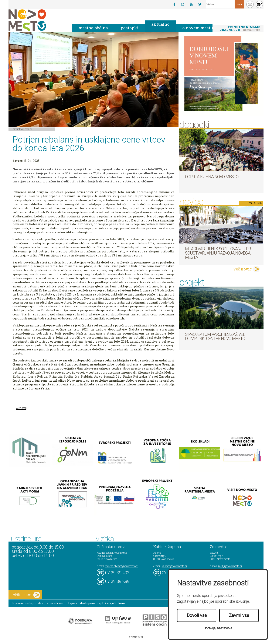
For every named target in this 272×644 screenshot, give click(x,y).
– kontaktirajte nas (240, 29)
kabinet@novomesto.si (174, 566)
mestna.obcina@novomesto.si (122, 566)
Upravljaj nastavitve (218, 628)
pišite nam (26, 595)
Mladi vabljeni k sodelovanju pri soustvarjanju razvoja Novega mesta (218, 253)
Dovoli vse (197, 615)
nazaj (23, 408)
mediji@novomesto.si (230, 566)
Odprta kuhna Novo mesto (212, 177)
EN (259, 4)
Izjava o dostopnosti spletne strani (38, 603)
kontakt (250, 4)
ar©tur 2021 (136, 637)
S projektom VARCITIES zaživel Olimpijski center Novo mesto (215, 336)
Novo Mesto (37, 20)
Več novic (242, 269)
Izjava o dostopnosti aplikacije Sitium (97, 603)
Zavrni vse (239, 615)
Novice (29, 129)
